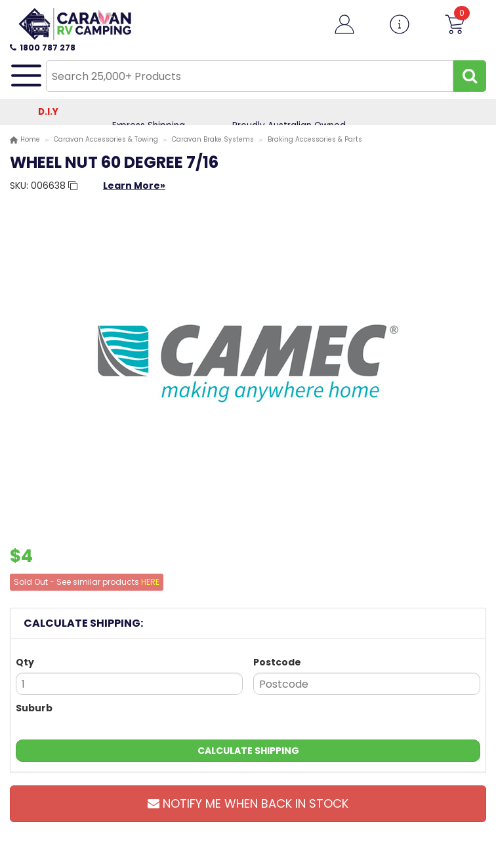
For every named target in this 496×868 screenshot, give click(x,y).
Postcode (277, 662)
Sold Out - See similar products (87, 582)
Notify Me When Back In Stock (248, 803)
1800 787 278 (43, 48)
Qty (25, 662)
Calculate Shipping (248, 751)
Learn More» (134, 186)
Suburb (34, 708)
